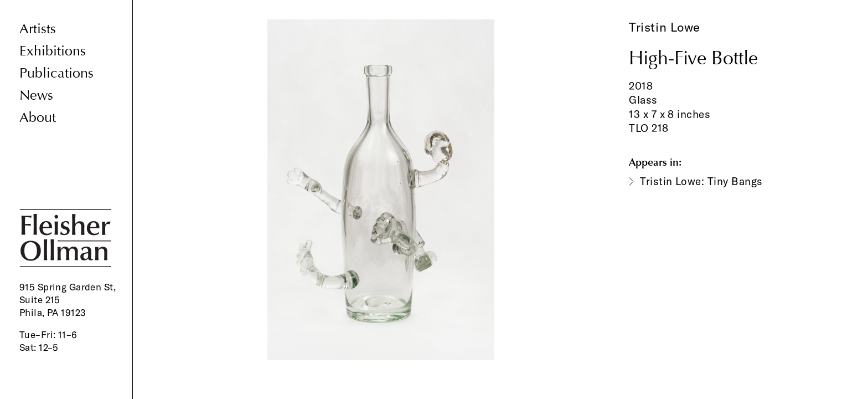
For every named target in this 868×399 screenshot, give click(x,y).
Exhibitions (53, 51)
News (36, 96)
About (38, 118)
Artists (38, 29)
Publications (56, 73)
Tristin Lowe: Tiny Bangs (701, 181)
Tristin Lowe (665, 27)
